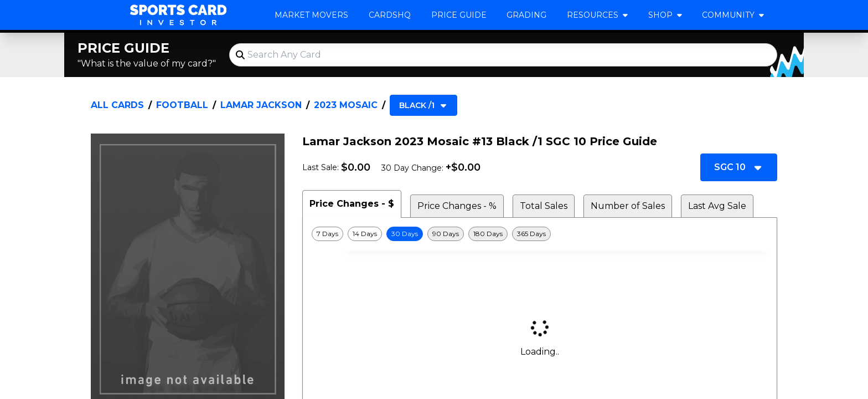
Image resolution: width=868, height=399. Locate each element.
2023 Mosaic (346, 105)
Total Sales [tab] (544, 206)
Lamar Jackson (261, 105)
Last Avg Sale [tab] (717, 206)
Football (182, 105)
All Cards (117, 105)
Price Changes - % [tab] (457, 206)
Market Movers (311, 15)
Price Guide (459, 15)
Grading (526, 15)
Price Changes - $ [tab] (352, 204)
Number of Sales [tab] (628, 206)
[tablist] (540, 204)
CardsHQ (390, 15)
